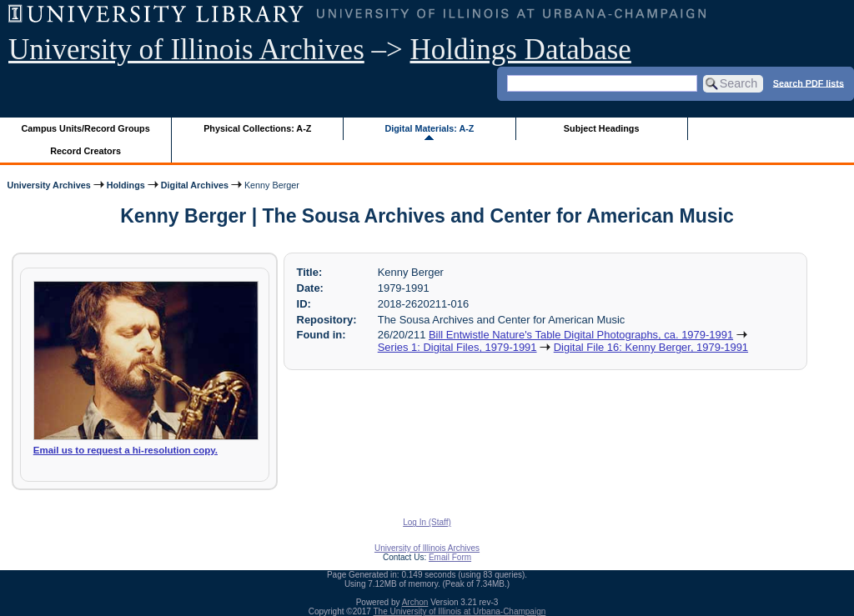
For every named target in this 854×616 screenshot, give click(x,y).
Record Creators (85, 151)
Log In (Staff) (427, 522)
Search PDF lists (809, 83)
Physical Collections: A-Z (257, 128)
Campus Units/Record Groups (86, 128)
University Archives (48, 185)
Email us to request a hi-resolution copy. (126, 450)
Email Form (450, 557)
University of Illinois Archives (186, 50)
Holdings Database (521, 50)
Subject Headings (602, 128)
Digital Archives (195, 185)
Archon (415, 602)
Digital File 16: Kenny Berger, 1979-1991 (651, 347)
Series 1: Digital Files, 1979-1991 (457, 347)
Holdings (126, 185)
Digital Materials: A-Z (429, 128)
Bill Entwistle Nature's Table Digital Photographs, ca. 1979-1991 (581, 335)
